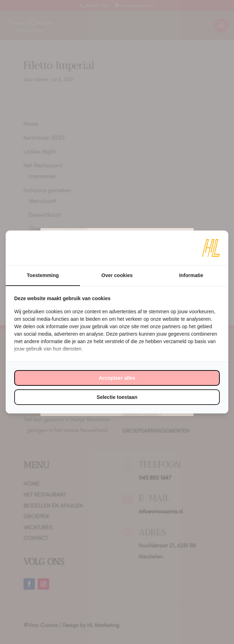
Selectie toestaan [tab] (117, 397)
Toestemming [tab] (43, 275)
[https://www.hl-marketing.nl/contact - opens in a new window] (211, 248)
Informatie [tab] (191, 275)
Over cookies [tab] (117, 275)
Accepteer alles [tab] (117, 378)
